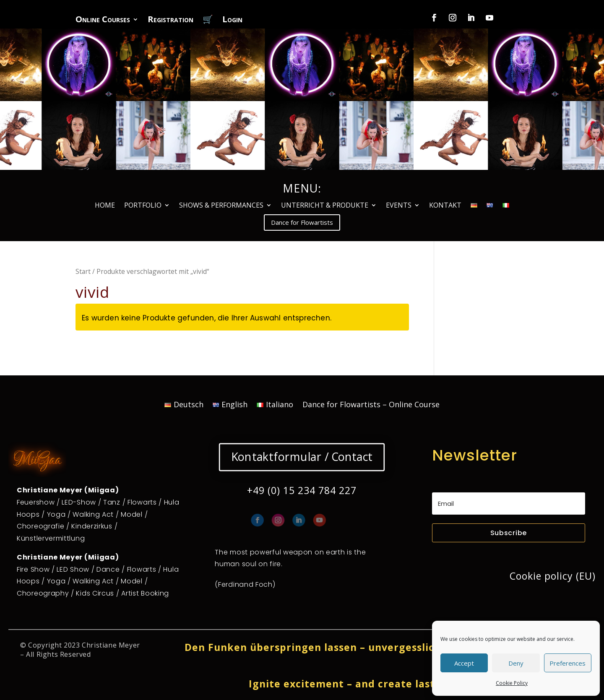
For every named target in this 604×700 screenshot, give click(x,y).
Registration (171, 21)
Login (232, 21)
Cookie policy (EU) (553, 576)
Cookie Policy (512, 683)
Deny (516, 663)
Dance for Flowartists (302, 222)
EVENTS (399, 206)
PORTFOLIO (143, 206)
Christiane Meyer (111, 645)
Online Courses (103, 21)
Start (83, 271)
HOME (105, 206)
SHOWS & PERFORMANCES (221, 206)
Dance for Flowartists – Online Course (371, 405)
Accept (464, 663)
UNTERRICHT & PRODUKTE (325, 206)
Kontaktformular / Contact (302, 457)
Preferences (568, 663)
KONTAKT (445, 206)
